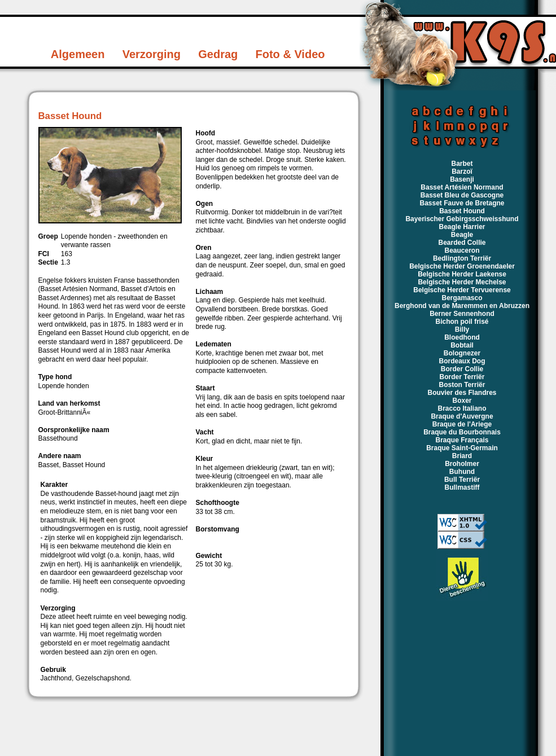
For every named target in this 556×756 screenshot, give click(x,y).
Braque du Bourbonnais (462, 432)
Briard (462, 456)
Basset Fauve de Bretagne (462, 203)
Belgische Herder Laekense (462, 274)
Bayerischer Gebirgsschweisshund (462, 219)
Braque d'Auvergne (462, 416)
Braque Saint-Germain (462, 448)
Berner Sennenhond (462, 314)
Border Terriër (462, 377)
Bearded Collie (462, 243)
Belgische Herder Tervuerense (462, 290)
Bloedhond (462, 337)
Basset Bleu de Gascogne (462, 195)
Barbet (462, 164)
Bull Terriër (462, 480)
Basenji (462, 179)
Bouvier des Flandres (462, 393)
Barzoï (462, 172)
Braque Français (462, 440)
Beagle (462, 235)
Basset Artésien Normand (462, 187)
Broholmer (462, 464)
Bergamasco (462, 298)
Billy (462, 329)
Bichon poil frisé (462, 322)
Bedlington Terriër (462, 258)
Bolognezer (462, 353)
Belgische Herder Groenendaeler (462, 266)
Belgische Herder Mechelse (462, 282)
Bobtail (462, 345)
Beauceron (462, 250)
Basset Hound (462, 211)
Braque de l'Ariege (462, 424)
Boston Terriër (462, 385)
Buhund (462, 472)
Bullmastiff (462, 487)
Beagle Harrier (462, 227)
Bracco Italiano (462, 408)
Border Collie (462, 369)
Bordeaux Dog (462, 361)
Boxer (462, 401)
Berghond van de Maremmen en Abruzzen (462, 306)
